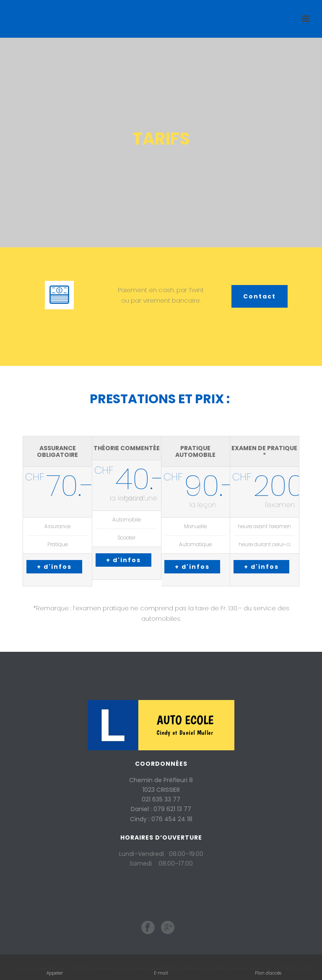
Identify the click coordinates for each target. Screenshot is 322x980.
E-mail (162, 967)
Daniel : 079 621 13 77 (161, 809)
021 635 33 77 (161, 799)
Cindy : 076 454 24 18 (161, 819)
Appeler (55, 967)
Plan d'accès (268, 967)
